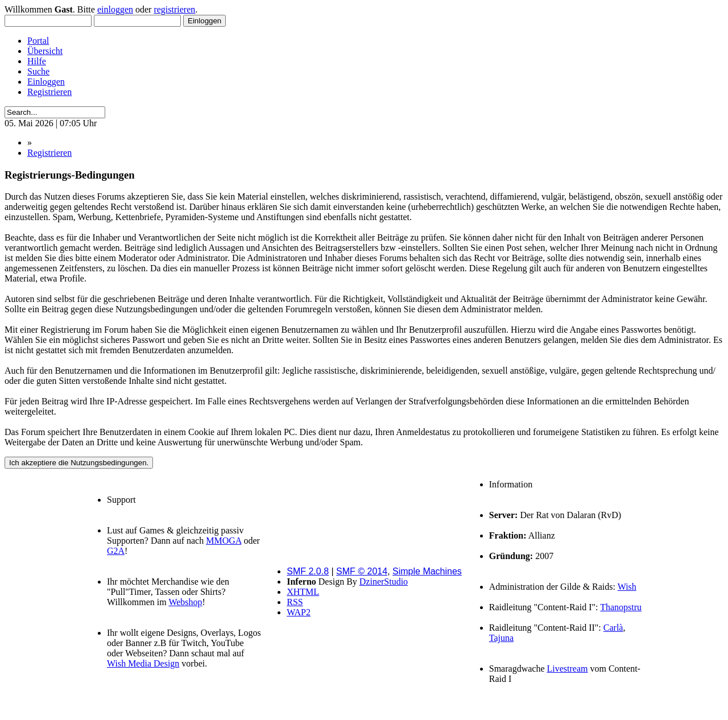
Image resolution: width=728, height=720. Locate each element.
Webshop (185, 602)
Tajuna (501, 638)
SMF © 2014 (362, 571)
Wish (627, 587)
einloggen (115, 9)
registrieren (174, 9)
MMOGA (224, 541)
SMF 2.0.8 (308, 571)
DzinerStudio (384, 582)
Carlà (613, 628)
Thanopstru (621, 607)
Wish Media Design (143, 663)
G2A (116, 551)
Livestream (568, 669)
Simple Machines (427, 571)
